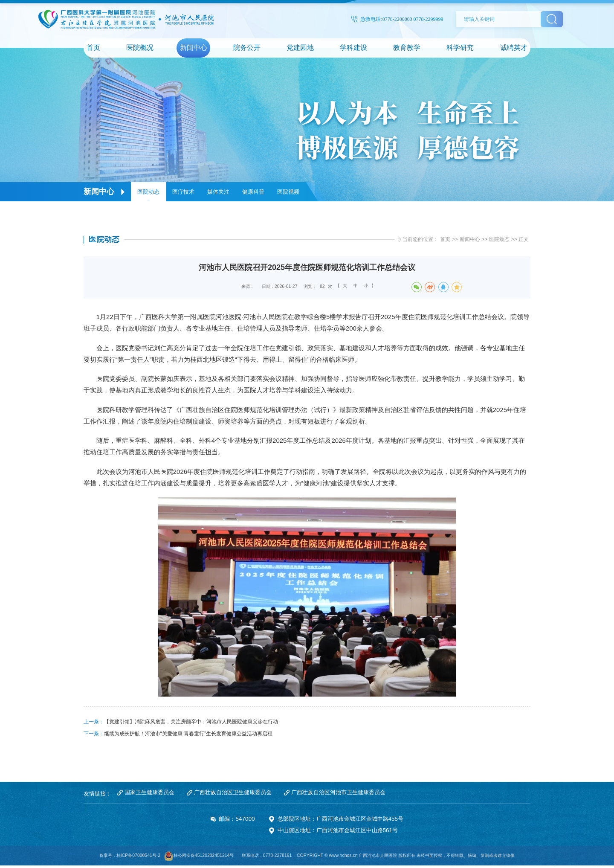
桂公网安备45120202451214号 (204, 858)
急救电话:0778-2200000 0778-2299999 (397, 19)
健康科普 (253, 192)
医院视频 (288, 192)
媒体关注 (218, 192)
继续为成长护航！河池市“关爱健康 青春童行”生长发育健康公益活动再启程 (188, 735)
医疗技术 (183, 192)
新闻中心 (470, 241)
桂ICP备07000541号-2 (138, 858)
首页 (445, 241)
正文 (524, 241)
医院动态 (148, 192)
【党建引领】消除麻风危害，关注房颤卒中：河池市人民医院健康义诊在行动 (191, 723)
